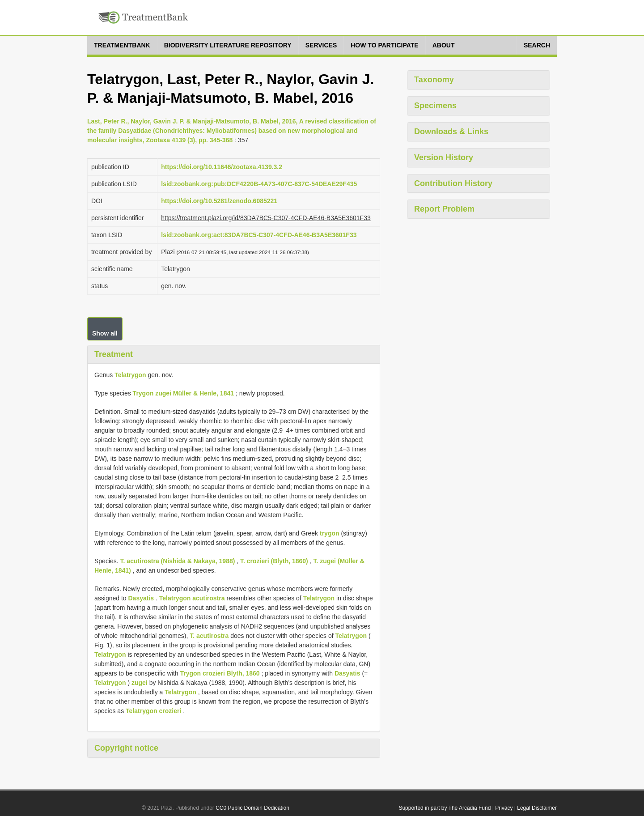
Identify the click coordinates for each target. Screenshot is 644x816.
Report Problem (444, 209)
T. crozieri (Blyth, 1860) (274, 561)
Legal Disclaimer (537, 808)
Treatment (114, 354)
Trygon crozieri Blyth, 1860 (220, 673)
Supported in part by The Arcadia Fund (445, 808)
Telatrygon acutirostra (192, 598)
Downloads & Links (451, 132)
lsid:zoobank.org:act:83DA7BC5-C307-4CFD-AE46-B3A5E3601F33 (259, 235)
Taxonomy (434, 80)
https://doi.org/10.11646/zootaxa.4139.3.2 (222, 167)
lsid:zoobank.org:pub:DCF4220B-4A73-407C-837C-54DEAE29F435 (259, 184)
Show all (105, 333)
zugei (140, 683)
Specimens (435, 106)
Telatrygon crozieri (153, 711)
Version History (444, 157)
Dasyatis (141, 598)
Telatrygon (130, 375)
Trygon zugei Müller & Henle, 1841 (183, 393)
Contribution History (453, 183)
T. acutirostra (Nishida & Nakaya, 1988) (178, 561)
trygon (330, 533)
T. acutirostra (209, 636)
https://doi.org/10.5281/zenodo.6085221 (219, 201)
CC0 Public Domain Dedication (252, 808)
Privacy (504, 808)
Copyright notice (126, 748)
